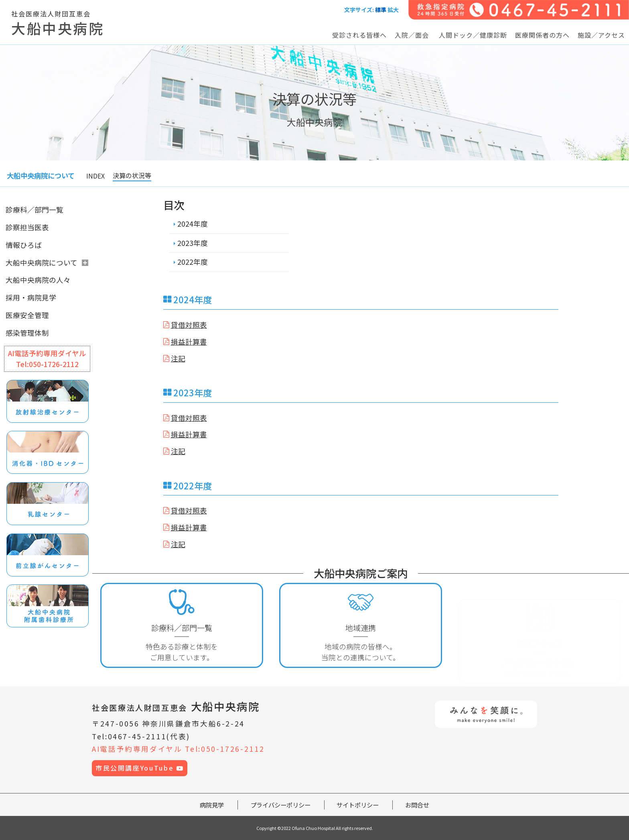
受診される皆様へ (359, 35)
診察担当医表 (27, 227)
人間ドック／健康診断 (473, 35)
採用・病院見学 (31, 297)
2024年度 (193, 224)
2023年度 (193, 243)
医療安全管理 (27, 315)
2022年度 (193, 262)
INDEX (95, 176)
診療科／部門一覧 (34, 210)
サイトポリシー (358, 805)
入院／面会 (412, 35)
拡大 (393, 10)
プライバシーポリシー (280, 805)
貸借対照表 (189, 325)
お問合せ (417, 805)
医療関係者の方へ (542, 35)
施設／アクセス (601, 35)
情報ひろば (24, 245)
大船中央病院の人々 (38, 280)
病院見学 (212, 805)
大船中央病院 (176, 706)
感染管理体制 (27, 333)
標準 (381, 10)
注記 (178, 358)
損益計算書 (189, 342)
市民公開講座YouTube (140, 768)
